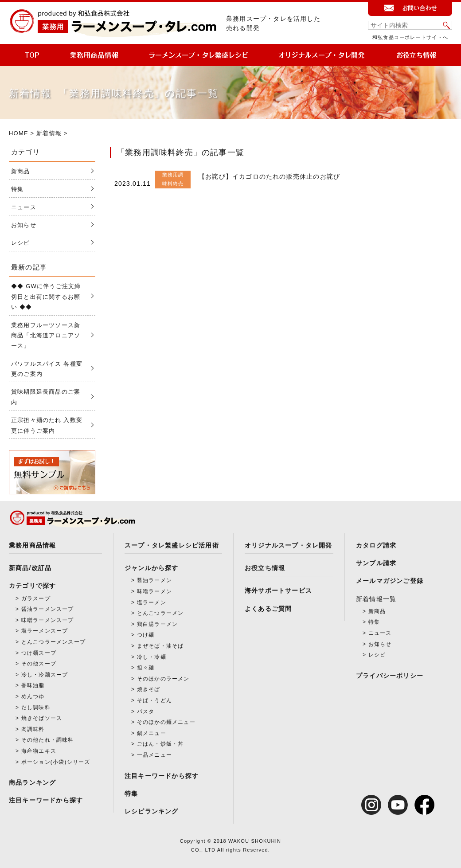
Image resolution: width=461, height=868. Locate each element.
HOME (19, 133)
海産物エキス (39, 751)
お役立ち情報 (265, 568)
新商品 (21, 171)
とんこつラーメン (160, 613)
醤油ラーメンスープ (48, 609)
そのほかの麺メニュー (166, 722)
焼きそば (149, 689)
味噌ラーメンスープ (48, 620)
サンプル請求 (376, 563)
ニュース (24, 207)
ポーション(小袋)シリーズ (56, 762)
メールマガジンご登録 (390, 581)
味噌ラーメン (154, 591)
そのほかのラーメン (163, 679)
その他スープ (39, 664)
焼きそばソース (42, 718)
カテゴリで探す (32, 586)
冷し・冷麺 (152, 657)
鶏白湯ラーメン (157, 624)
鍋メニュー (152, 733)
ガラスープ (36, 598)
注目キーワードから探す (46, 800)
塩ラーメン (152, 602)
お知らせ (24, 225)
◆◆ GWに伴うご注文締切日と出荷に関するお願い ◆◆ (46, 297)
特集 (17, 189)
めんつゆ (33, 696)
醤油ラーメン (154, 580)
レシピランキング (152, 811)
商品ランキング (32, 782)
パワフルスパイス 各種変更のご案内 (47, 369)
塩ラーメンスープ (45, 631)
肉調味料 (33, 729)
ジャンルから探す (152, 568)
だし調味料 (36, 708)
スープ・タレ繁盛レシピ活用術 (172, 545)
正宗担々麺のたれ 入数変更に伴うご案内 (47, 425)
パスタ (146, 712)
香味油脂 (33, 685)
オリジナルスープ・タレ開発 (289, 545)
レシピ (21, 243)
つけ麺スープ (39, 653)
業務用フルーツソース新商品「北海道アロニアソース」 (46, 336)
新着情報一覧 (376, 599)
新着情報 (49, 133)
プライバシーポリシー (390, 676)
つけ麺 (146, 635)
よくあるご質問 (268, 609)
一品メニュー (154, 755)
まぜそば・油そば (160, 646)
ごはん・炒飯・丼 (160, 744)
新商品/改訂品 (30, 568)
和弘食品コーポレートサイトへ (410, 37)
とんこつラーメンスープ (53, 642)
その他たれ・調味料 (48, 740)
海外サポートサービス (278, 590)
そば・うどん (154, 700)
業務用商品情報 (32, 545)
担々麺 (146, 668)
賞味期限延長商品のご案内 (46, 397)
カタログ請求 (376, 545)
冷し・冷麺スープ (45, 675)
